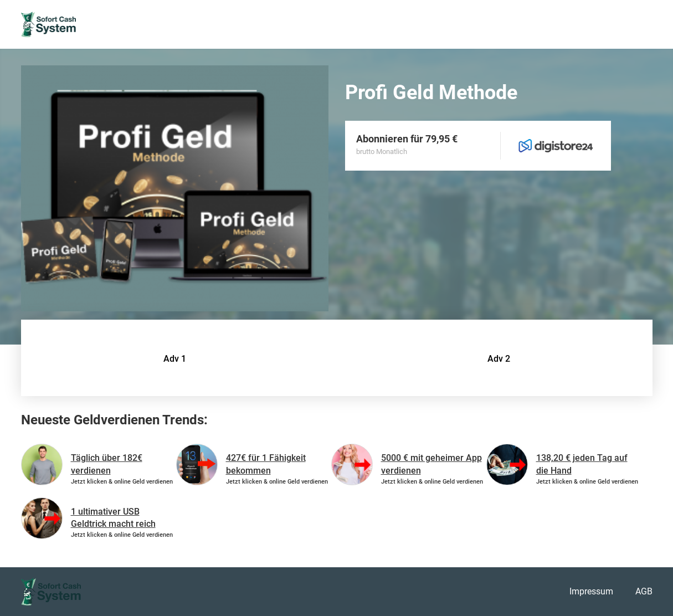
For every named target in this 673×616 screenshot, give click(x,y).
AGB (644, 591)
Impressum (591, 591)
